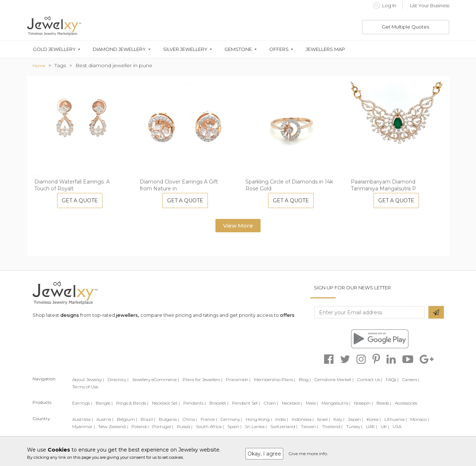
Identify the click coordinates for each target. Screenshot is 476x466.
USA (397, 426)
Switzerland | (284, 426)
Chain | (271, 403)
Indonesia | (303, 419)
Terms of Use (85, 387)
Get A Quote (80, 200)
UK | (385, 426)
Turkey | (354, 426)
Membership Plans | (275, 379)
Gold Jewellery (54, 49)
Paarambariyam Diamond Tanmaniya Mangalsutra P (383, 185)
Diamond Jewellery (119, 49)
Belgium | (127, 419)
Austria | (105, 419)
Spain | (234, 426)
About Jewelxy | (88, 379)
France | (209, 419)
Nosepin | (363, 403)
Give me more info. (308, 454)
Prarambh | (238, 379)
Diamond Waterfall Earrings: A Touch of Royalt (72, 185)
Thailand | (332, 426)
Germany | (231, 419)
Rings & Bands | (132, 403)
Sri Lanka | (256, 426)
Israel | (324, 419)
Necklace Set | (166, 403)
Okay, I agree (264, 454)
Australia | (82, 419)
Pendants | (195, 403)
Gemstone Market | (334, 379)
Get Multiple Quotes (405, 27)
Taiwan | (310, 426)
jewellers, (128, 315)
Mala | (312, 403)
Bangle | (104, 403)
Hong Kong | (259, 419)
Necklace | (292, 403)
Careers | (411, 379)
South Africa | (210, 426)
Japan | (355, 419)
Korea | (374, 419)
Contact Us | (370, 379)
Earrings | (82, 403)
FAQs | (392, 379)
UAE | (372, 426)
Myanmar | (84, 426)
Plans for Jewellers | (202, 379)
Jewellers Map (325, 49)
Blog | (305, 379)
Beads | (384, 403)
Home (39, 66)
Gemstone (238, 49)
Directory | (118, 379)
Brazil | (148, 419)
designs (70, 315)
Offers (279, 49)
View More (238, 226)
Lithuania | (396, 419)
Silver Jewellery (185, 49)
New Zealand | (113, 426)
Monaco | (420, 419)
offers (287, 315)
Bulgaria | (169, 419)
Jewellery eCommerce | (156, 379)
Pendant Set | (246, 403)
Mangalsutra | (336, 403)
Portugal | (163, 426)
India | (282, 419)
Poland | (140, 426)
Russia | (185, 426)
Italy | (339, 419)
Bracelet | (219, 403)
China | (190, 419)
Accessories (406, 403)
